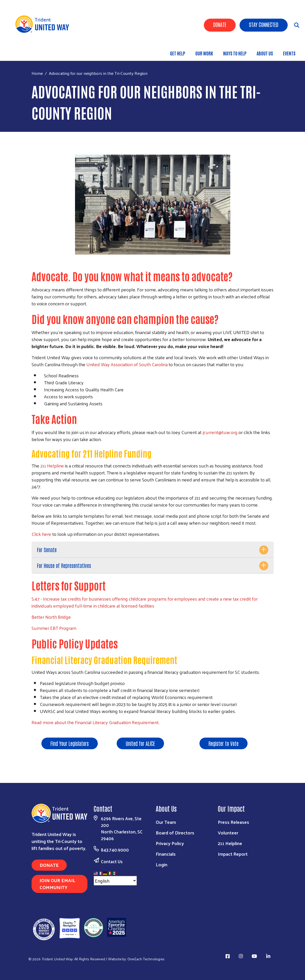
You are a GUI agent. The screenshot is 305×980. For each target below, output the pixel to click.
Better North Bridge (51, 617)
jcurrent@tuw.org (220, 432)
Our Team (166, 822)
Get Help (178, 53)
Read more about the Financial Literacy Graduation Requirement (95, 722)
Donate (220, 24)
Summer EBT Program (54, 628)
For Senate (47, 550)
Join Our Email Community (57, 884)
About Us (265, 53)
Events (289, 53)
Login (162, 864)
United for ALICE (140, 743)
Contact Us (112, 861)
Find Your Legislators (70, 743)
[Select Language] (115, 881)
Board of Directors (175, 833)
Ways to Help (235, 53)
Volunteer (228, 833)
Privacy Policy (170, 843)
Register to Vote (224, 743)
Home (37, 73)
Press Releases (233, 822)
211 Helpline (52, 466)
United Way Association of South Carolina (127, 364)
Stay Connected (264, 24)
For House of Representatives (64, 565)
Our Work (204, 53)
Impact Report (233, 854)
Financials (166, 854)
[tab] (153, 550)
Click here (41, 534)
